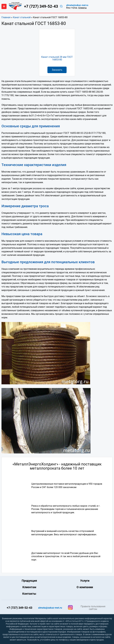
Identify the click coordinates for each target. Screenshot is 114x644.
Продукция (29, 581)
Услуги (85, 581)
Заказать (57, 70)
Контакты (29, 594)
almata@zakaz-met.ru (77, 5)
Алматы (82, 8)
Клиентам (29, 587)
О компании (85, 587)
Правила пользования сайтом (93, 608)
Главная (6, 17)
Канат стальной (22, 17)
